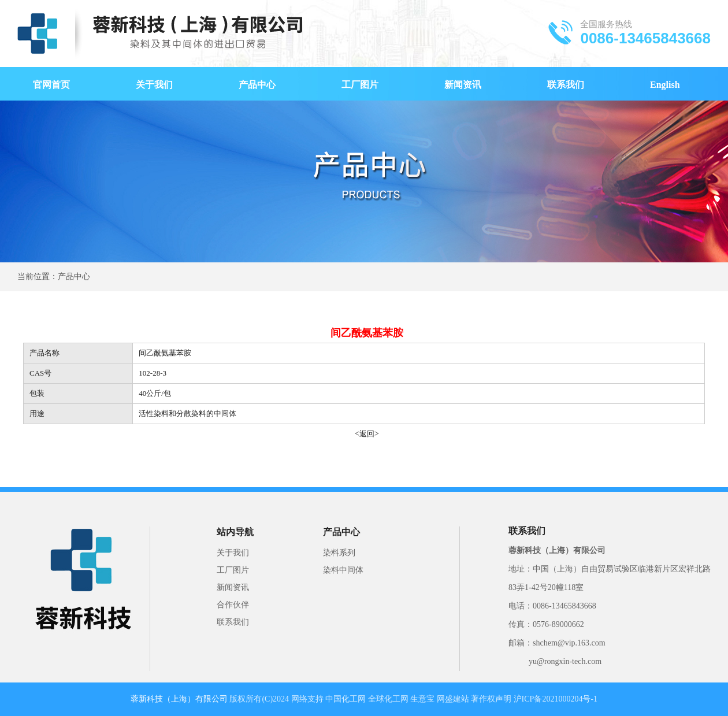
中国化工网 (346, 699)
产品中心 (257, 85)
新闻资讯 (463, 85)
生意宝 (422, 699)
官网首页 (51, 85)
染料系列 (339, 553)
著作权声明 (491, 699)
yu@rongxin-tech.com (565, 661)
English (665, 85)
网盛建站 (453, 699)
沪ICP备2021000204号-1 (556, 699)
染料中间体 (343, 570)
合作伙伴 (233, 605)
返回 (367, 434)
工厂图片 (360, 85)
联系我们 (566, 85)
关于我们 (154, 85)
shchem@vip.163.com (569, 643)
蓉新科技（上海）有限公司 (557, 550)
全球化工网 (388, 699)
